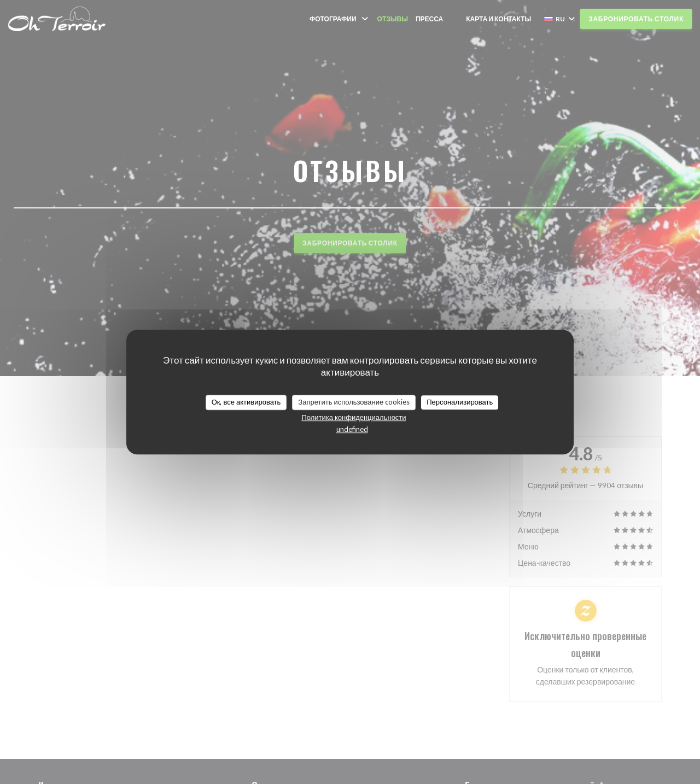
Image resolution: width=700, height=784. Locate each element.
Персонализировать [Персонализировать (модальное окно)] (460, 402)
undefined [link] (352, 429)
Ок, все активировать (246, 402)
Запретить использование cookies (354, 402)
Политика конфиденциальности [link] (354, 417)
